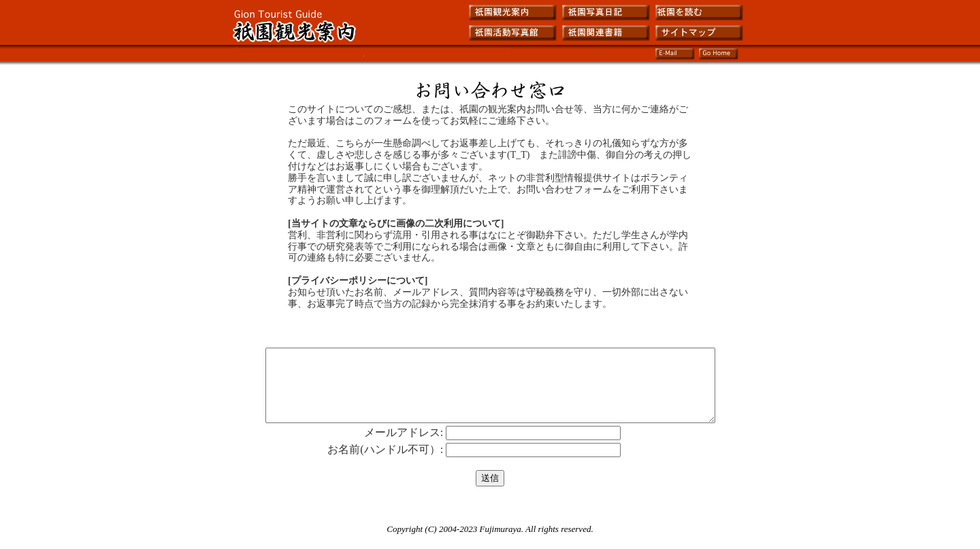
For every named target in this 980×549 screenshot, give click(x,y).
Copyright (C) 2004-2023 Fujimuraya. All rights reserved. (490, 543)
